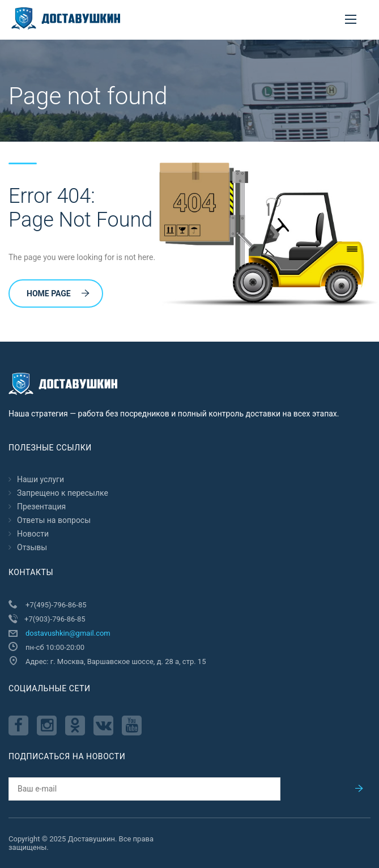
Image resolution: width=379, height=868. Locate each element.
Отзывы (32, 547)
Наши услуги (41, 479)
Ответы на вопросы (54, 520)
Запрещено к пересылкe (63, 493)
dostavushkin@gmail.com (68, 633)
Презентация (41, 507)
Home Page (58, 293)
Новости (33, 534)
